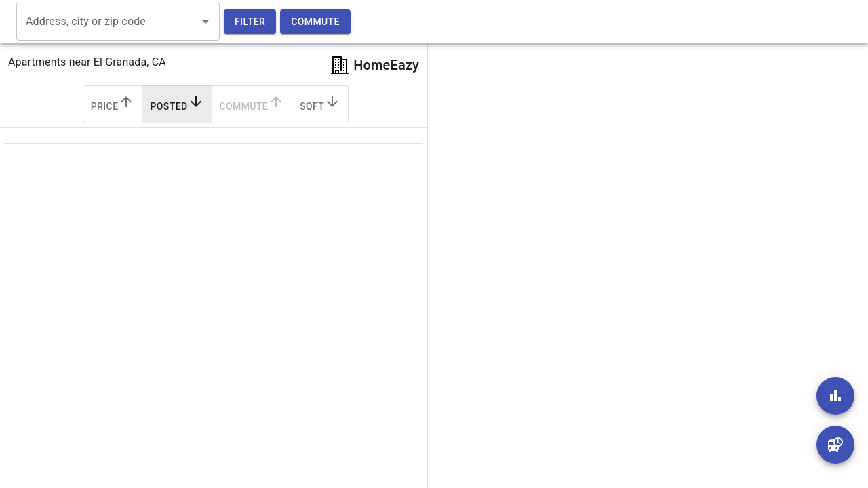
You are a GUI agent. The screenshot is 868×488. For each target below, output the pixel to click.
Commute (315, 22)
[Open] (205, 22)
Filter (250, 22)
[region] (637, 244)
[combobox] (108, 22)
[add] (835, 396)
